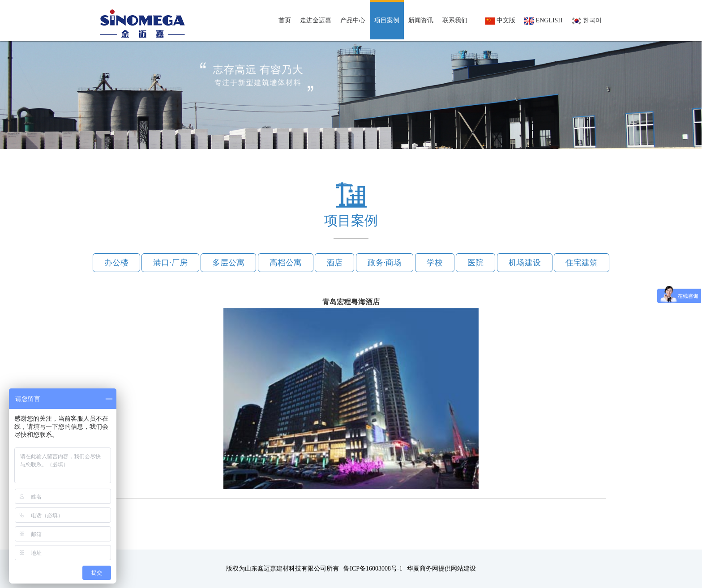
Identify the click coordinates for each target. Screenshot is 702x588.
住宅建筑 (582, 263)
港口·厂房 (170, 263)
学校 (435, 263)
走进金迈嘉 (316, 20)
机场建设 (525, 263)
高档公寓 (286, 263)
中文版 (501, 21)
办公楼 (116, 263)
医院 (475, 263)
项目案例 (387, 20)
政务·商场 (385, 263)
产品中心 (353, 20)
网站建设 (463, 569)
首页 (285, 20)
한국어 (587, 21)
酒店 (334, 263)
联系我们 (455, 20)
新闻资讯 (421, 20)
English (543, 21)
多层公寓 (228, 263)
